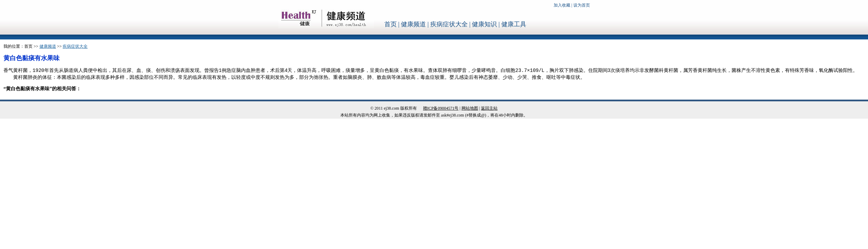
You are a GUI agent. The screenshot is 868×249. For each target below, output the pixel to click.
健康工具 (514, 24)
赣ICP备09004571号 (441, 108)
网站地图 (470, 108)
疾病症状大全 (449, 24)
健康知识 (484, 24)
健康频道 (413, 24)
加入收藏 (562, 5)
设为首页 (582, 5)
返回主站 (489, 108)
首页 (391, 24)
